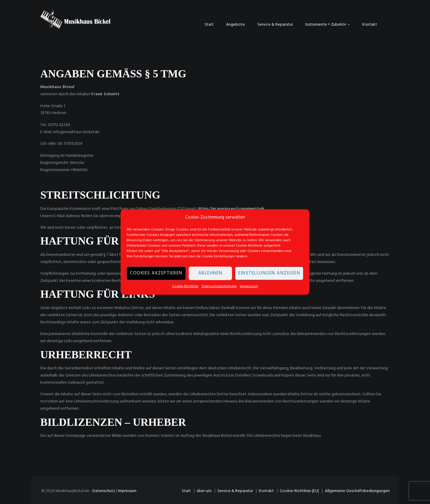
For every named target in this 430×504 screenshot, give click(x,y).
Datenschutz (104, 491)
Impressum (249, 286)
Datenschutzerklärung (219, 286)
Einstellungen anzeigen (269, 273)
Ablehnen (210, 273)
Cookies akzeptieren (156, 273)
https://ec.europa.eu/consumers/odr (231, 209)
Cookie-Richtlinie (185, 286)
